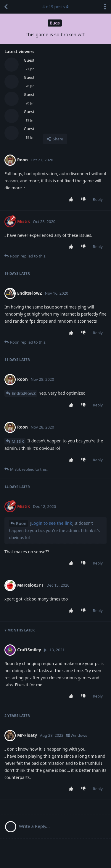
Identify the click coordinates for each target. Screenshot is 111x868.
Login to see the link (52, 523)
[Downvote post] (85, 200)
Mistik (18, 441)
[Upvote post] (72, 200)
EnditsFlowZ (24, 393)
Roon (21, 523)
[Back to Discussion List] (6, 7)
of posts (55, 7)
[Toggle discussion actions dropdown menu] (105, 7)
